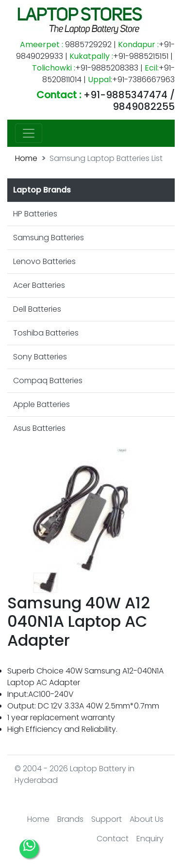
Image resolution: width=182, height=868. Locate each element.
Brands (70, 819)
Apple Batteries (41, 404)
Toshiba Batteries (46, 333)
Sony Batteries (40, 357)
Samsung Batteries (49, 238)
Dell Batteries (37, 309)
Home (26, 158)
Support (107, 819)
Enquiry (150, 839)
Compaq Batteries (48, 381)
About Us (147, 819)
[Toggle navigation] (29, 133)
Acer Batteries (39, 285)
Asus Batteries (39, 428)
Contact (113, 839)
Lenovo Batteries (44, 261)
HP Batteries (35, 214)
